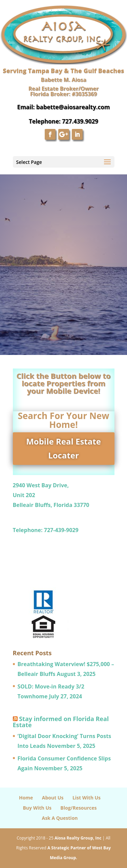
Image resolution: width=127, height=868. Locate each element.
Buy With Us (37, 808)
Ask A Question (60, 818)
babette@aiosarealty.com (73, 107)
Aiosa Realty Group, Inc (78, 838)
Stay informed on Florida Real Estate (61, 722)
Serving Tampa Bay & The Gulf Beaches (63, 71)
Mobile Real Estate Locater (63, 448)
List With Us (87, 798)
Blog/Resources (78, 808)
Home (26, 798)
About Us (53, 798)
